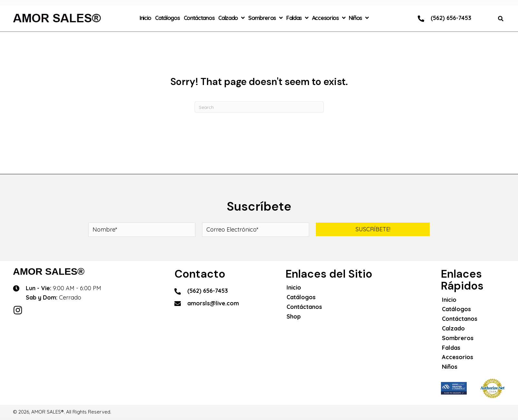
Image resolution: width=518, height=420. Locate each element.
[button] (373, 229)
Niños (450, 367)
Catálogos (301, 297)
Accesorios (458, 357)
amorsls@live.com (213, 303)
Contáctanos (304, 307)
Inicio (294, 287)
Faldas (451, 348)
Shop (294, 316)
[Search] (259, 107)
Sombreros (458, 338)
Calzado (453, 328)
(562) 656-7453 (451, 18)
